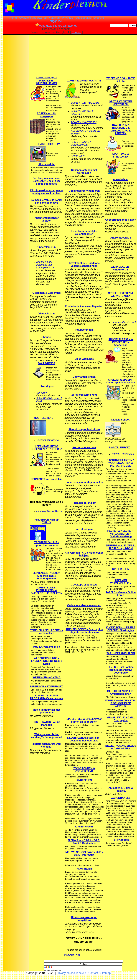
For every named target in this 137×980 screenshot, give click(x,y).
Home (13, 18)
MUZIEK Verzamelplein (47, 647)
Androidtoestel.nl (121, 238)
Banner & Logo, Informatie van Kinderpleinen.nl (45, 265)
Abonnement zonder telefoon (47, 219)
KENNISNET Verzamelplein (47, 479)
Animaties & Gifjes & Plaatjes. (121, 789)
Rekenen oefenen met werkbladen (84, 171)
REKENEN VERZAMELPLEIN (121, 582)
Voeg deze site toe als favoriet (56, 26)
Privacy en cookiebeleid (77, 18)
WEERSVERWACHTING (46, 678)
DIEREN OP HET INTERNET (47, 687)
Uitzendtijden (46, 386)
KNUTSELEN (84, 780)
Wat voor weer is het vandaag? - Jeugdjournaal (46, 736)
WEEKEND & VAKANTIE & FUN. (121, 80)
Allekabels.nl (121, 179)
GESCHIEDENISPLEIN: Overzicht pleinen (121, 692)
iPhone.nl (46, 337)
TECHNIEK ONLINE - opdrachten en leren (46, 544)
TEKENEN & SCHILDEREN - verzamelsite (47, 632)
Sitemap (106, 973)
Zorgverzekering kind (84, 395)
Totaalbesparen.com (84, 503)
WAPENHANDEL (121, 798)
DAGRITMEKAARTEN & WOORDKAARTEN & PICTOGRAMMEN (121, 463)
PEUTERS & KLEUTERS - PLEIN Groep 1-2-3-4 (121, 547)
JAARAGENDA (47, 363)
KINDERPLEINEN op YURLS (47, 521)
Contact (76, 32)
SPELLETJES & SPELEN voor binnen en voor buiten (84, 720)
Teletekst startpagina (47, 440)
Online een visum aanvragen (84, 605)
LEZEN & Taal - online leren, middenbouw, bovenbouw (121, 670)
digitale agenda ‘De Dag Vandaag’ (46, 745)
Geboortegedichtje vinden (121, 220)
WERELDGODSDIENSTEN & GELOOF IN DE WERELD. (121, 703)
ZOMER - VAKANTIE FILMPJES (82, 113)
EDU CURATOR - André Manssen (47, 723)
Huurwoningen (84, 330)
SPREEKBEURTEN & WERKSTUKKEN (121, 295)
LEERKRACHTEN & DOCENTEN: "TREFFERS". (47, 448)
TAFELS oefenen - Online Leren (121, 594)
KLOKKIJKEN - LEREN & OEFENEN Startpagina (121, 629)
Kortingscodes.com (84, 447)
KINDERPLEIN (72, 955)
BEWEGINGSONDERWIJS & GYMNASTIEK (121, 747)
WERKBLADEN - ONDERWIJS (121, 268)
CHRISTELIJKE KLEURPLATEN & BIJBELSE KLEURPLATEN (47, 590)
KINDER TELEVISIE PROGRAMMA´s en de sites (47, 697)
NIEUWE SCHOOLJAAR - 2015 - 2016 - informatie (84, 854)
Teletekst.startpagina (123, 454)
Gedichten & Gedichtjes (46, 293)
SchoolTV (42, 393)
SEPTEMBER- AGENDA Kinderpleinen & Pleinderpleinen (46, 576)
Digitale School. (121, 420)
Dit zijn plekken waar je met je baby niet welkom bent (46, 192)
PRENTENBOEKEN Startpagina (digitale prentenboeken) (84, 631)
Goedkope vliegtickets (84, 585)
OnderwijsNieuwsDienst (49, 511)
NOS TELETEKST (44, 418)
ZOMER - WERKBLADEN (85, 103)
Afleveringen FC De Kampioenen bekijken (84, 554)
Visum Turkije (47, 314)
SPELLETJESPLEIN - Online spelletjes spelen (121, 381)
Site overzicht (46, 164)
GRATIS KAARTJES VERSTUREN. (121, 103)
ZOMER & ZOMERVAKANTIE (84, 81)
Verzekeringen (84, 529)
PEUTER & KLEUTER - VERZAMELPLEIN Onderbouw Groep (121, 534)
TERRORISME (121, 840)
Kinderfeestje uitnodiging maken (84, 482)
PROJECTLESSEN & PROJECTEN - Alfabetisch (121, 342)
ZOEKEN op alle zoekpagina (47, 115)
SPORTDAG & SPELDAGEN (121, 155)
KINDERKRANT (84, 827)
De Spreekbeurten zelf (124, 322)
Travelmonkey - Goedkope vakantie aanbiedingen (84, 264)
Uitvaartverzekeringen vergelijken (84, 919)
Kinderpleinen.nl (47, 247)
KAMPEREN (78, 156)
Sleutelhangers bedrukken (84, 429)
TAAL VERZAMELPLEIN (121, 653)
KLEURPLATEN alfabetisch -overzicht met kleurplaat (84, 739)
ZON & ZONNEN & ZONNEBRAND (81, 143)
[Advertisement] (16, 85)
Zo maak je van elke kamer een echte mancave (47, 201)
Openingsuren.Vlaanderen (84, 191)
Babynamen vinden (84, 377)
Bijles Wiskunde (84, 359)
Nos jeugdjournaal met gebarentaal (46, 711)
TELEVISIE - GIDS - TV (47, 144)
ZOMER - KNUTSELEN (84, 122)
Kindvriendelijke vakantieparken (84, 306)
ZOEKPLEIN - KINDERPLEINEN (47, 82)
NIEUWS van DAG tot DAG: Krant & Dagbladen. (84, 842)
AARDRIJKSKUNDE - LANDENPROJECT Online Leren (46, 661)
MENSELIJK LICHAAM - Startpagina (121, 719)
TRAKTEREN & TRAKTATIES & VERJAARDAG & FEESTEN (121, 129)
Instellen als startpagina (47, 78)
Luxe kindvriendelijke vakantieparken (84, 233)
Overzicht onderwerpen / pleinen (39, 18)
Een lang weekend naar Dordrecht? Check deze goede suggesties (47, 181)
